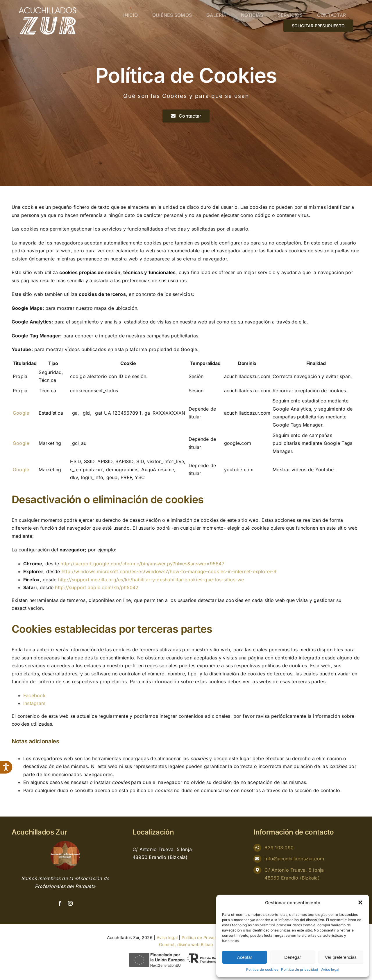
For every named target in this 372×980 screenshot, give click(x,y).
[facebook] (60, 903)
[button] (360, 902)
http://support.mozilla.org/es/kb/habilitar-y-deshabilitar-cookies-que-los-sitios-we (151, 580)
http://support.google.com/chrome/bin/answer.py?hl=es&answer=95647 (142, 564)
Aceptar (245, 957)
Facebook (34, 695)
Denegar (293, 957)
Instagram (34, 703)
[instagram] (70, 903)
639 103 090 (279, 848)
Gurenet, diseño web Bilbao (186, 944)
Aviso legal (330, 969)
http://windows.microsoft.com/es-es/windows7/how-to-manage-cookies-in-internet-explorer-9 (169, 571)
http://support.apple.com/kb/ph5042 (97, 587)
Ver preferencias (341, 957)
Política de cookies (262, 969)
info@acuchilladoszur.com (294, 859)
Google (21, 413)
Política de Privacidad (203, 937)
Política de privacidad (299, 969)
